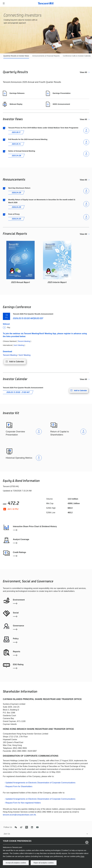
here (82, 856)
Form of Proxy (14, 214)
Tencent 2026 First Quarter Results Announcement (33, 314)
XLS (39, 459)
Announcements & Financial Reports (46, 56)
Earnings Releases (14, 93)
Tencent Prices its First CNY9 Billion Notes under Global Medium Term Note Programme (43, 128)
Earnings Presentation (58, 93)
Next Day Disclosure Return (19, 188)
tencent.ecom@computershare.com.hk (19, 815)
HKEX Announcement (58, 104)
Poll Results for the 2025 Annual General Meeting (28, 139)
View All (84, 72)
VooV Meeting (25, 355)
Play (7, 327)
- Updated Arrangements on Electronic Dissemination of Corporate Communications (40, 783)
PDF (86, 192)
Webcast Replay (13, 104)
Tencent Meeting (10, 355)
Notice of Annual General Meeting (22, 151)
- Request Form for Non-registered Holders (23, 803)
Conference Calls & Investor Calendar (77, 56)
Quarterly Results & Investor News (16, 56)
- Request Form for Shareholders (18, 786)
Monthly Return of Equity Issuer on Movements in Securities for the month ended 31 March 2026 (42, 201)
